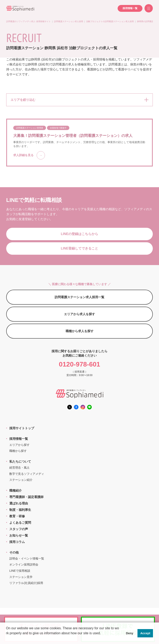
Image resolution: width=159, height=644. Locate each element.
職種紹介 (16, 490)
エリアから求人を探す (79, 314)
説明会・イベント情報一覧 (27, 558)
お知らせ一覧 (19, 535)
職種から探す (18, 451)
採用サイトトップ (22, 428)
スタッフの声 (19, 529)
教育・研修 (17, 516)
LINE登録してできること (79, 248)
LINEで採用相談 (20, 571)
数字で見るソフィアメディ (27, 474)
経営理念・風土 (19, 468)
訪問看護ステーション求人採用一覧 (79, 297)
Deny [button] (129, 633)
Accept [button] (145, 633)
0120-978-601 (79, 364)
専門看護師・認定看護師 (26, 497)
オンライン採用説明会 (24, 564)
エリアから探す (19, 445)
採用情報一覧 (130, 8)
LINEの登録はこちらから (79, 234)
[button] (7, 639)
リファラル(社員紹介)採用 (26, 583)
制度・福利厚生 (20, 510)
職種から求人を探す (80, 331)
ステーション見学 (21, 577)
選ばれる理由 (19, 503)
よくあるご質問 (20, 523)
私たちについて (20, 461)
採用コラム (17, 542)
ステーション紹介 (21, 480)
